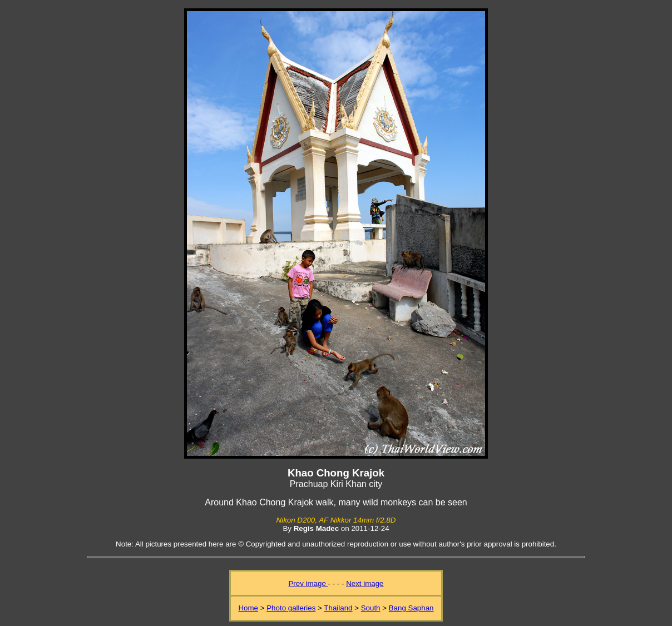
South (371, 608)
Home (248, 608)
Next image (365, 583)
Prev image (308, 583)
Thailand (338, 608)
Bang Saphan (411, 608)
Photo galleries (291, 608)
